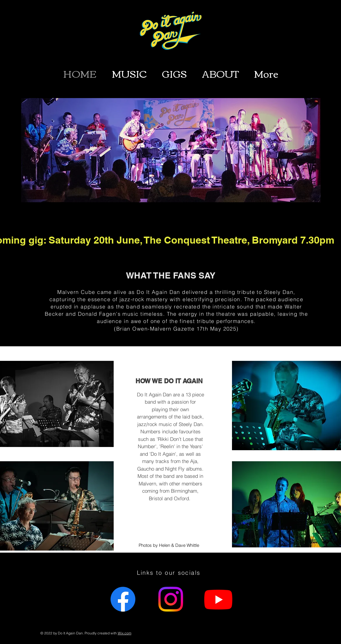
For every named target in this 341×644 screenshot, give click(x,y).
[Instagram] (171, 599)
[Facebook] (123, 599)
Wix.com (125, 633)
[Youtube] (218, 599)
